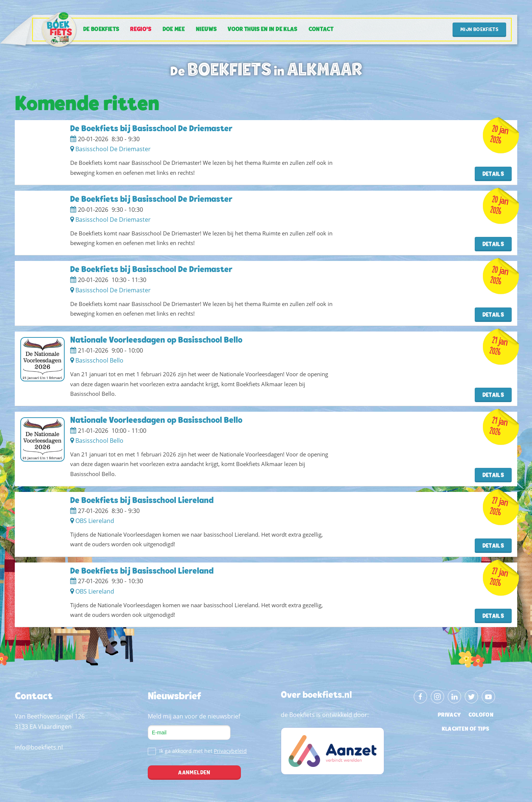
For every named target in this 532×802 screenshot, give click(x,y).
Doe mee (174, 30)
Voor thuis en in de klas (262, 30)
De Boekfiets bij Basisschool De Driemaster (151, 129)
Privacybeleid (230, 751)
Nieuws (206, 30)
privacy (449, 715)
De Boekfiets (101, 30)
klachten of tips (466, 729)
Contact (321, 30)
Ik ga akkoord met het (197, 751)
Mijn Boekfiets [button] (479, 30)
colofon (481, 715)
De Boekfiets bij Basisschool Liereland (142, 501)
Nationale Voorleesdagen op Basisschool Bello (156, 341)
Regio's (141, 30)
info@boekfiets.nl (39, 747)
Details (493, 174)
